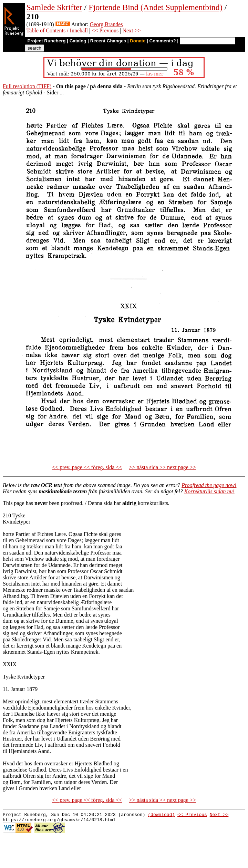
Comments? (163, 41)
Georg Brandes (106, 24)
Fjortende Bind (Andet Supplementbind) (156, 7)
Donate (138, 41)
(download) (161, 815)
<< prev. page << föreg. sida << (87, 467)
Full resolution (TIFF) (27, 86)
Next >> (131, 30)
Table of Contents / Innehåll (57, 30)
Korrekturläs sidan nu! (209, 491)
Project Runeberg (46, 41)
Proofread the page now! (209, 485)
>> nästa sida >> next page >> (162, 467)
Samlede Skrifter (54, 7)
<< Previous (105, 30)
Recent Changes (108, 41)
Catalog (78, 41)
